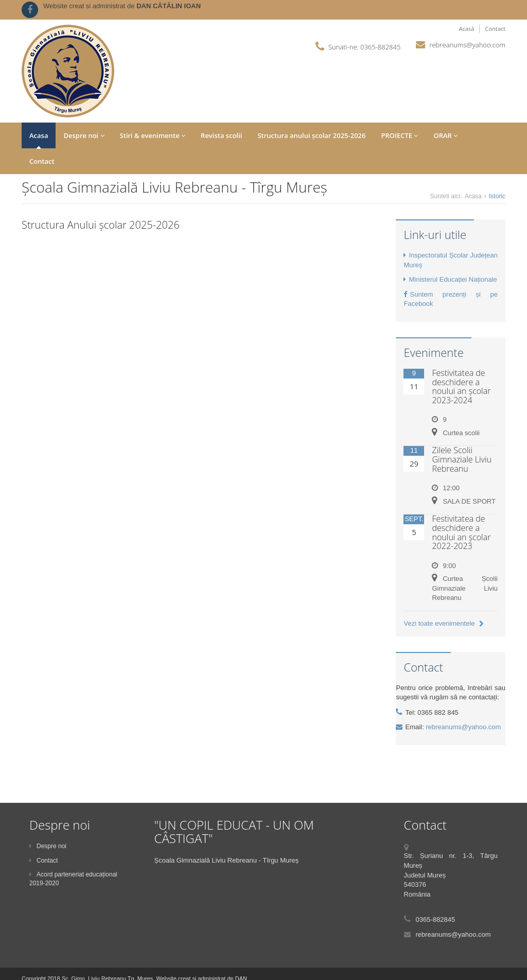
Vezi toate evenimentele (444, 623)
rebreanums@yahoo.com (467, 45)
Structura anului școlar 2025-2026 (311, 135)
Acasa (39, 135)
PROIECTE (399, 135)
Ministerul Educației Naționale (450, 279)
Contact (495, 29)
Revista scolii (221, 135)
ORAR (445, 135)
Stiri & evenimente (153, 135)
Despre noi (84, 135)
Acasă (467, 29)
